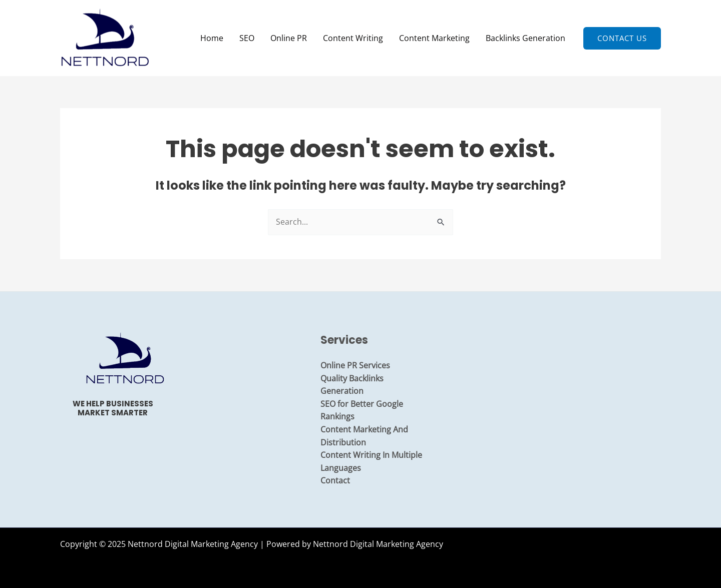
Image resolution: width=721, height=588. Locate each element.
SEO (247, 38)
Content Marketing (434, 38)
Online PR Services (355, 365)
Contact (335, 480)
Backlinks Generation (525, 38)
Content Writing (353, 38)
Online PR (289, 38)
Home (212, 38)
